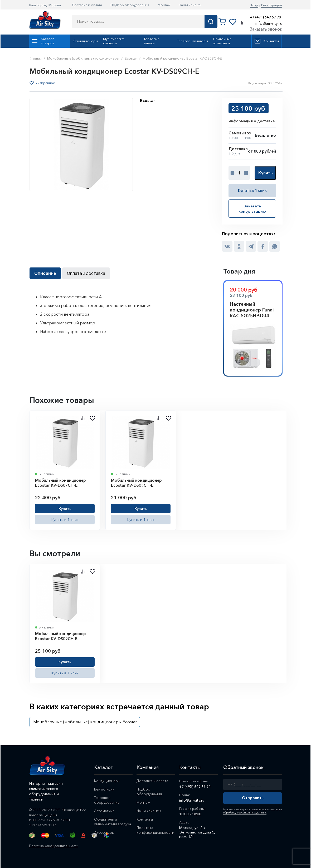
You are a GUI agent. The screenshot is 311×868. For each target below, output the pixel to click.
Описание (45, 273)
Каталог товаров (43, 41)
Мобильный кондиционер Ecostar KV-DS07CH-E (60, 482)
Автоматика (105, 810)
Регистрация (272, 5)
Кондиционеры (85, 41)
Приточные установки (222, 41)
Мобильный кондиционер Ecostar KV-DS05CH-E (136, 482)
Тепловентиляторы (193, 41)
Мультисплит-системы (114, 41)
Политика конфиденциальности (55, 845)
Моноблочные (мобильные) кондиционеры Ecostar (85, 721)
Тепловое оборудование (107, 799)
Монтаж (164, 5)
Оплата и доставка (86, 273)
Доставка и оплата (87, 5)
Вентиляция (104, 789)
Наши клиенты (190, 5)
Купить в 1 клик (252, 190)
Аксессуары (105, 837)
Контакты (267, 41)
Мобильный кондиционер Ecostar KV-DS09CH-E (60, 636)
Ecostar (147, 100)
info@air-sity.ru (269, 23)
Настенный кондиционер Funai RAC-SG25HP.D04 (252, 309)
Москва (55, 5)
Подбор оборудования (130, 5)
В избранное (45, 83)
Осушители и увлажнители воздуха (106, 823)
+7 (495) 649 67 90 (265, 17)
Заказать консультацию (252, 208)
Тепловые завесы (152, 41)
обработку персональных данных (244, 812)
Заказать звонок (266, 29)
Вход (254, 5)
